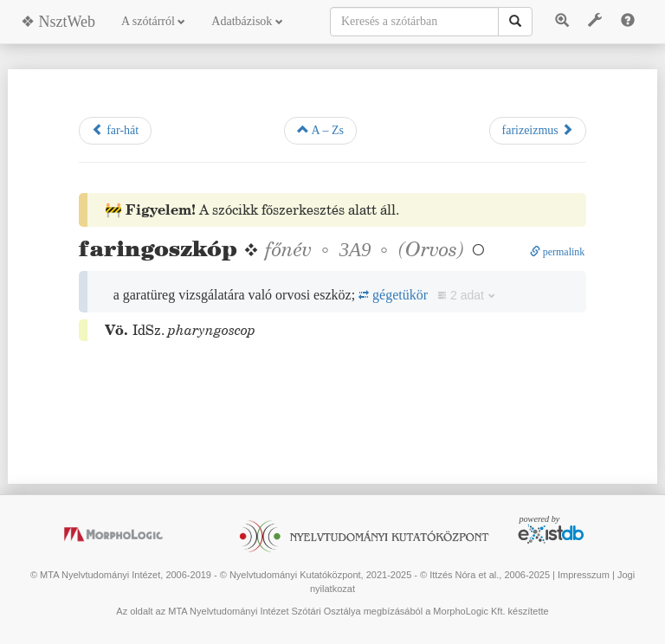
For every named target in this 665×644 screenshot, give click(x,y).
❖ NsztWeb (58, 22)
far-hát (116, 130)
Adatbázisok (247, 21)
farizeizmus (538, 130)
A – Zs (320, 130)
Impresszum (584, 575)
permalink (558, 252)
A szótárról (153, 21)
